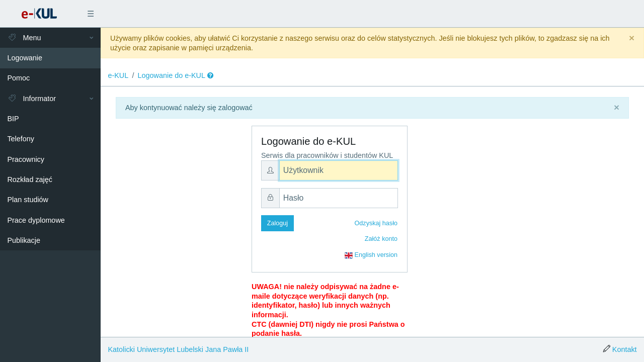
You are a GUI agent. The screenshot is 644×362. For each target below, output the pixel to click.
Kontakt (625, 349)
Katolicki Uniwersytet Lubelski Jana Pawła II (178, 349)
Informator (31, 99)
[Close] (632, 38)
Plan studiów (28, 200)
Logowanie (25, 58)
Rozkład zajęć (30, 179)
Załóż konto (381, 239)
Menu (24, 38)
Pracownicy (26, 159)
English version (371, 255)
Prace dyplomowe (36, 220)
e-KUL (118, 75)
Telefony (21, 139)
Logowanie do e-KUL (172, 75)
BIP (13, 119)
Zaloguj (277, 223)
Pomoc (18, 78)
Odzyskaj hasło (376, 223)
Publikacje (24, 240)
